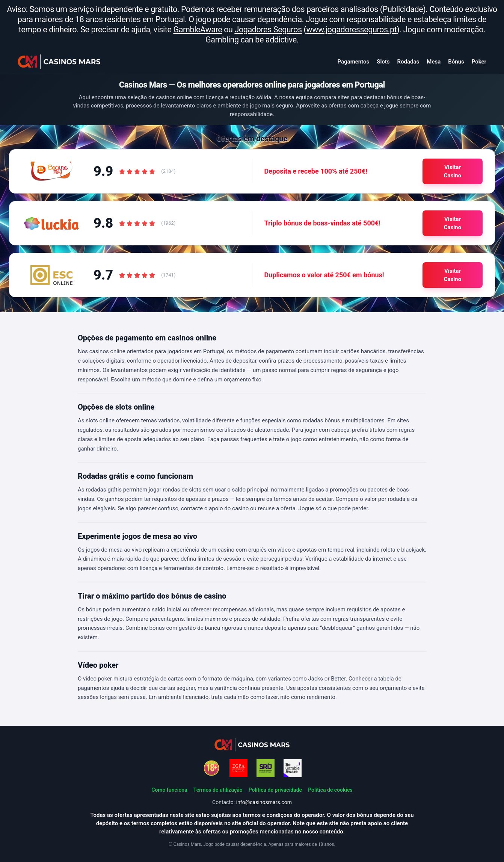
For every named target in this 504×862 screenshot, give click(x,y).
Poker (479, 62)
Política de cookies (330, 790)
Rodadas (408, 62)
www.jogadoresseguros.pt (352, 29)
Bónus (456, 62)
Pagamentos (354, 62)
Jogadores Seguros (268, 29)
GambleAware (198, 29)
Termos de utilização (218, 790)
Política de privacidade (275, 790)
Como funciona (169, 790)
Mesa (434, 62)
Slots (383, 62)
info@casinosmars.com (264, 802)
